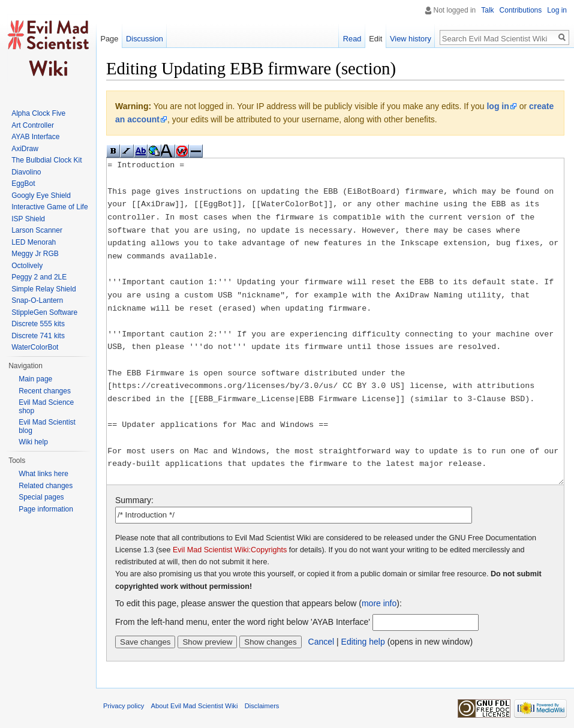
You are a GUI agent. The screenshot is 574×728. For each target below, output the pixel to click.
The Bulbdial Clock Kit (46, 160)
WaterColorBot (35, 347)
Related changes (46, 486)
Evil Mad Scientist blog (47, 426)
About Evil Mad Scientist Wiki (195, 706)
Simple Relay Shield (43, 289)
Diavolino (26, 172)
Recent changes (45, 391)
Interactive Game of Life (49, 207)
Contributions (521, 10)
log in (498, 106)
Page (109, 39)
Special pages (41, 497)
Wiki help (33, 442)
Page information (46, 509)
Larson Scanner (37, 230)
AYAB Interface (35, 137)
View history (411, 39)
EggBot (23, 183)
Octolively (27, 266)
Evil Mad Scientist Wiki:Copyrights (230, 550)
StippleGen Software (44, 312)
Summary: (134, 500)
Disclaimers (262, 706)
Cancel (321, 642)
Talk (487, 10)
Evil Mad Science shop (46, 407)
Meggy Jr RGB (35, 254)
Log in (557, 10)
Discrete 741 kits (38, 336)
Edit (375, 39)
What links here (43, 474)
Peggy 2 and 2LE (39, 277)
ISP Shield (28, 219)
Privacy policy (124, 706)
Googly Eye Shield (41, 195)
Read (352, 39)
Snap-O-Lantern (37, 300)
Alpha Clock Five (38, 113)
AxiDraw (25, 149)
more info (379, 603)
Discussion (145, 39)
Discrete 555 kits (38, 324)
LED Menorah (34, 242)
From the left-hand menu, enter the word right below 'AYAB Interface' (243, 622)
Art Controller (33, 125)
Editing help (363, 642)
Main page (35, 379)
